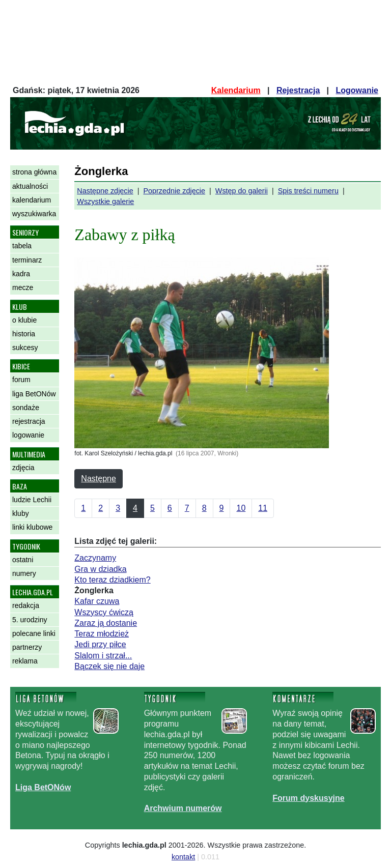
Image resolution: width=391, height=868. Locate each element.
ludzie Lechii (32, 500)
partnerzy (27, 647)
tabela (22, 246)
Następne (99, 479)
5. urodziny (30, 620)
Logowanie (357, 90)
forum (21, 380)
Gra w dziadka (100, 569)
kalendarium (32, 200)
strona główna (34, 172)
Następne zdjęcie (105, 191)
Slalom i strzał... (103, 656)
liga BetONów (34, 394)
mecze (23, 287)
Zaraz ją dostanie (106, 623)
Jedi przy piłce (100, 644)
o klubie (24, 320)
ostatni (23, 560)
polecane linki (34, 633)
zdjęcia (23, 468)
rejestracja (29, 421)
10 (241, 508)
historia (24, 334)
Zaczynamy (95, 558)
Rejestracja (298, 90)
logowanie (28, 435)
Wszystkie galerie (105, 201)
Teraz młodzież (102, 634)
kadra (21, 274)
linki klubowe (32, 527)
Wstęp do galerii (242, 191)
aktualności (30, 186)
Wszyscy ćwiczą (104, 612)
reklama (25, 661)
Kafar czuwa (97, 601)
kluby (21, 513)
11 (263, 508)
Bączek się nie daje (109, 666)
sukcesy (25, 348)
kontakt (183, 857)
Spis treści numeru (308, 191)
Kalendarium (236, 90)
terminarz (27, 260)
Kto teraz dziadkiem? (112, 580)
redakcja (26, 605)
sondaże (26, 408)
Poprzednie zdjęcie (174, 191)
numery (24, 573)
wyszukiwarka (34, 214)
